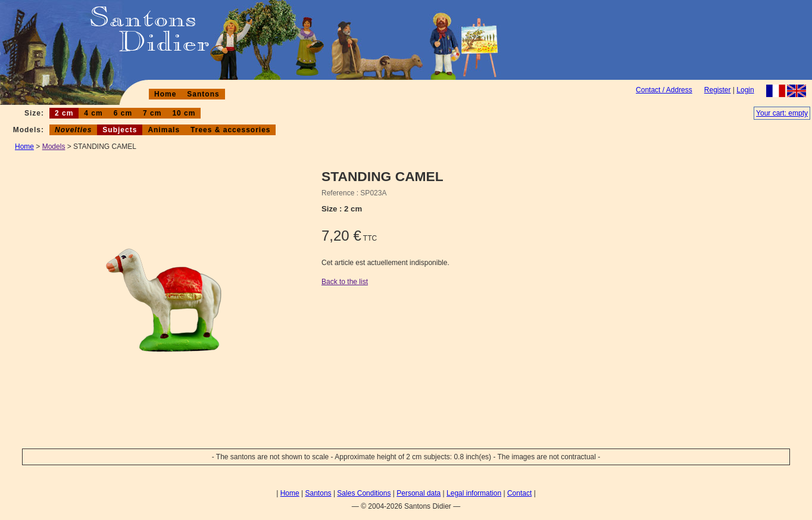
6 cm (123, 113)
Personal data (419, 493)
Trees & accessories (230, 130)
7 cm (152, 113)
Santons (203, 94)
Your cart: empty (782, 113)
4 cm (93, 113)
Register (718, 90)
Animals (164, 130)
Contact (519, 493)
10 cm (184, 113)
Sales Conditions (364, 493)
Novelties (73, 130)
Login (745, 90)
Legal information (474, 493)
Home (165, 94)
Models (54, 147)
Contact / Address (664, 90)
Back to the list (345, 282)
